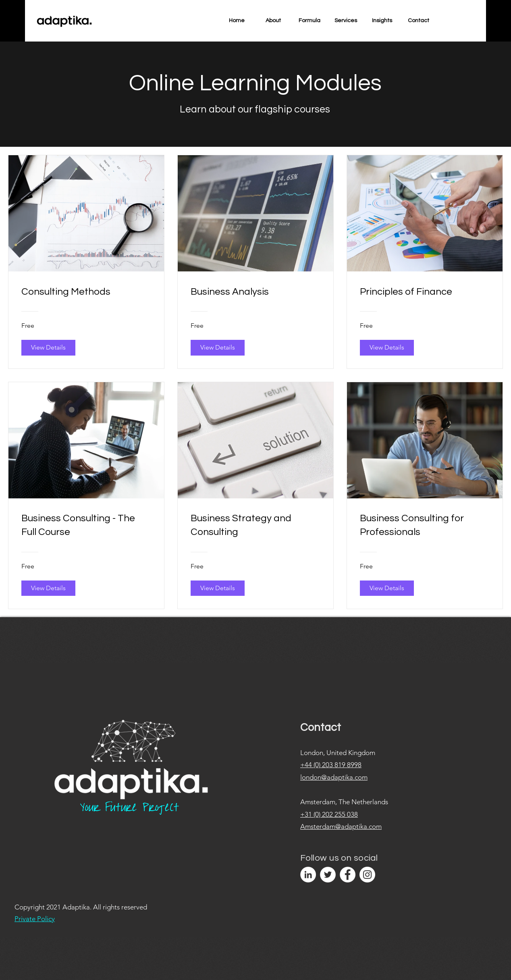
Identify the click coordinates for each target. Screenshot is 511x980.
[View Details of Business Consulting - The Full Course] (48, 588)
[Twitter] (328, 875)
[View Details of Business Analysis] (218, 347)
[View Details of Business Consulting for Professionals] (387, 588)
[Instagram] (367, 875)
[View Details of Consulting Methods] (48, 347)
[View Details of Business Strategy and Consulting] (218, 588)
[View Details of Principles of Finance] (387, 347)
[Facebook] (348, 875)
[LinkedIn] (308, 875)
